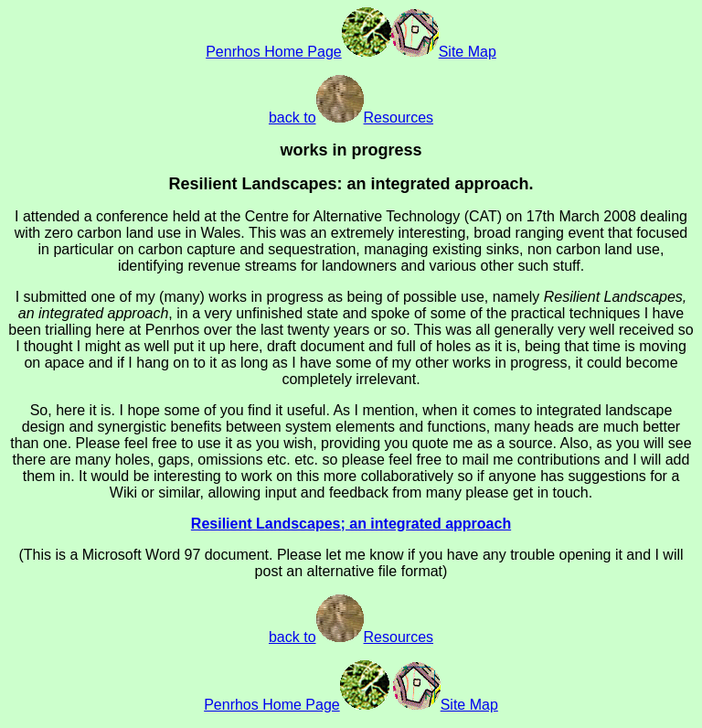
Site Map (444, 52)
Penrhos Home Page (298, 52)
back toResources (351, 118)
